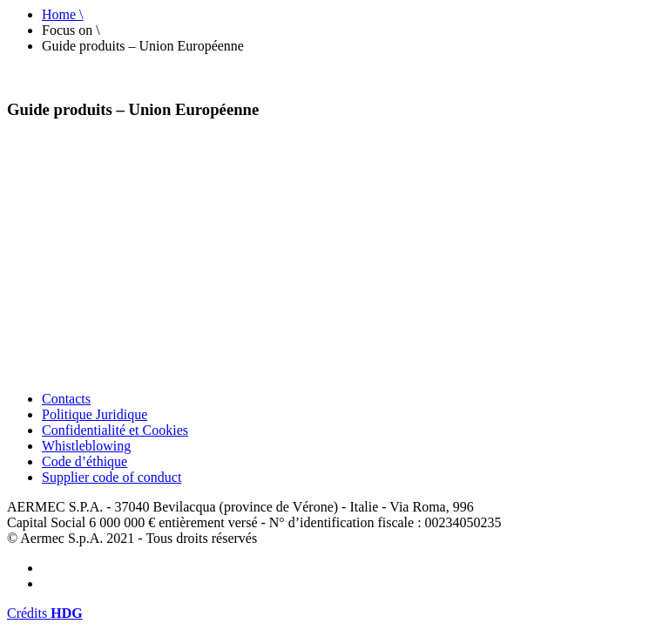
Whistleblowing (86, 446)
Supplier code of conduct (111, 477)
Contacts (66, 399)
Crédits (45, 613)
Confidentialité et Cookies (115, 430)
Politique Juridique (95, 414)
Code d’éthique (84, 461)
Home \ (63, 14)
